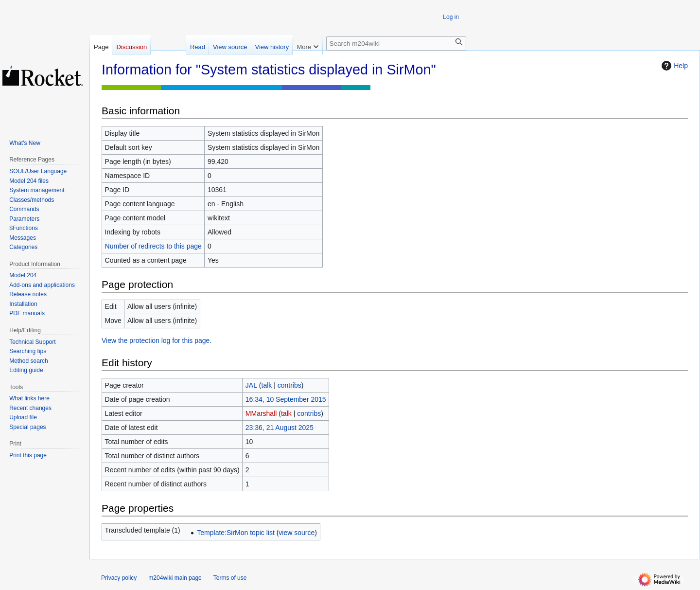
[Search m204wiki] (396, 44)
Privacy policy (119, 578)
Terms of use (230, 578)
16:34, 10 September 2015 (286, 399)
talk (267, 385)
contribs (289, 385)
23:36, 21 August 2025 (280, 428)
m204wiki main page (175, 578)
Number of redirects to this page (153, 246)
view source (297, 533)
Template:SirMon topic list (236, 533)
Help (674, 66)
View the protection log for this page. (157, 340)
